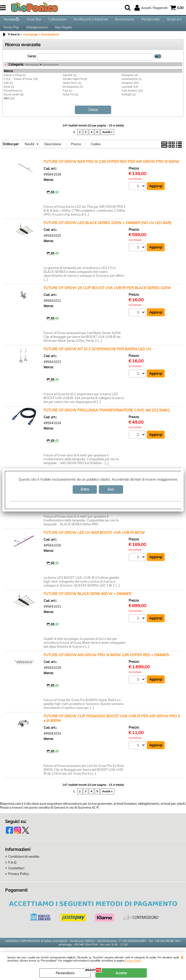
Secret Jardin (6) (14, 103)
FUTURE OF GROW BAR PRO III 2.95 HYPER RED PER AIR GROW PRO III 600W (111, 170)
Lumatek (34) (130, 95)
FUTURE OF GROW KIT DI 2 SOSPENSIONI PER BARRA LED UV (97, 357)
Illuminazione (125, 21)
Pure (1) (67, 99)
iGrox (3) (9, 95)
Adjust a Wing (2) (15, 83)
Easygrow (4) (130, 83)
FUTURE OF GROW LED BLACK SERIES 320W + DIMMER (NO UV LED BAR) (108, 231)
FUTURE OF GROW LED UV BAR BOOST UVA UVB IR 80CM (94, 540)
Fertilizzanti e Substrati (91, 21)
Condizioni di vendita (23, 864)
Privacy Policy (133, 961)
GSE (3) (8, 91)
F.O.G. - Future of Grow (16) (21, 87)
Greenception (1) (132, 87)
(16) (9, 107)
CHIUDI (182, 957)
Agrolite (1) (70, 83)
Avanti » (107, 140)
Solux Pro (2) (70, 103)
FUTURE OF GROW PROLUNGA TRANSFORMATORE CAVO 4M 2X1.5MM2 (107, 418)
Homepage (12, 21)
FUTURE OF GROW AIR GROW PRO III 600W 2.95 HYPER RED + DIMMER (106, 663)
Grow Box (34, 21)
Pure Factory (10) (132, 99)
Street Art (174, 21)
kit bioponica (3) (73, 95)
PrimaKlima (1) (13, 99)
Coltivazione (57, 21)
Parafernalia (151, 21)
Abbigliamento (37, 34)
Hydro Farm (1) (72, 91)
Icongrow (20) (130, 91)
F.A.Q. (13, 870)
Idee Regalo (63, 34)
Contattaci (16, 876)
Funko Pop (11, 34)
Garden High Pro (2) (75, 87)
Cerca (32, 65)
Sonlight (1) (129, 103)
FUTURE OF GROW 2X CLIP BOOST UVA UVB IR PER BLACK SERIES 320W (107, 296)
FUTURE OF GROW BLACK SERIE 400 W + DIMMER (87, 602)
